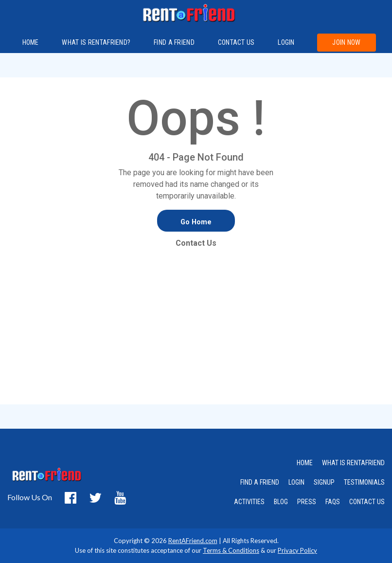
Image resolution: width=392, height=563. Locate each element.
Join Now (346, 42)
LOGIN (296, 482)
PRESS (307, 502)
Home (31, 42)
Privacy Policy (297, 550)
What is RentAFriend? (96, 42)
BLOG (281, 502)
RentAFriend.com (193, 541)
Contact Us (196, 243)
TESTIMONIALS (364, 482)
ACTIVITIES (249, 502)
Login (286, 42)
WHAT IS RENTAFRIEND (353, 463)
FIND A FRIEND (174, 42)
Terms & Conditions (231, 550)
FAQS (333, 502)
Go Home (196, 222)
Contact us (236, 42)
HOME (305, 463)
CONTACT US (367, 502)
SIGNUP (324, 482)
